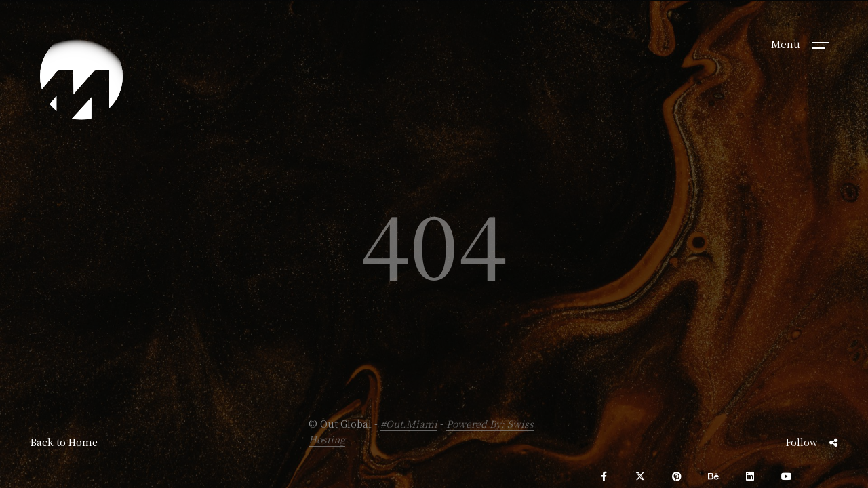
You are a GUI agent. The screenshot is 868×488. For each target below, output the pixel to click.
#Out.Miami (409, 424)
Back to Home (64, 442)
